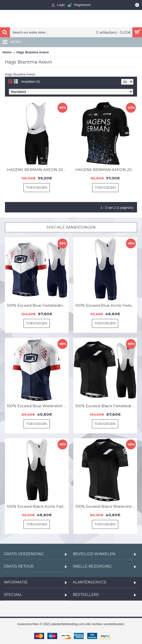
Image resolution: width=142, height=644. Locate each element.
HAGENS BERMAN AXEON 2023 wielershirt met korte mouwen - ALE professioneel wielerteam (106, 170)
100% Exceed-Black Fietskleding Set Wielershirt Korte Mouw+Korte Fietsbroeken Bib (106, 406)
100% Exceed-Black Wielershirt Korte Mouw (106, 506)
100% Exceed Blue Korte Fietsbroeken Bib (106, 305)
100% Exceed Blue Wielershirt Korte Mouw (38, 406)
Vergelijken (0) (30, 82)
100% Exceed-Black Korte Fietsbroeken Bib (38, 506)
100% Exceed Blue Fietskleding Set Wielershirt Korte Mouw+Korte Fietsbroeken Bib (38, 305)
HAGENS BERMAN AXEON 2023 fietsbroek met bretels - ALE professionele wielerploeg (38, 170)
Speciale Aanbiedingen (71, 227)
